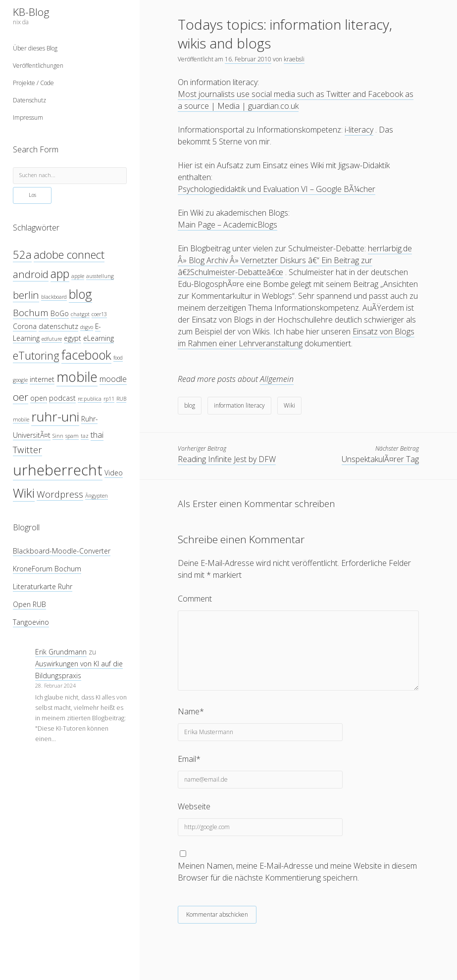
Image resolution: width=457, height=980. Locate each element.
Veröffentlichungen (38, 66)
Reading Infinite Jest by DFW (227, 459)
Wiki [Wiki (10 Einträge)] (24, 493)
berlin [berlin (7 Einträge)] (26, 295)
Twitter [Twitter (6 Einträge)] (27, 449)
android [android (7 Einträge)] (31, 274)
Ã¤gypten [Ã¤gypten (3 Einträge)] (97, 496)
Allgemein (277, 379)
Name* (191, 711)
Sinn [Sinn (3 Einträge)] (58, 436)
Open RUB (29, 604)
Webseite (194, 806)
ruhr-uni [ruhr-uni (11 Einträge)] (55, 417)
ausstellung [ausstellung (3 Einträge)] (100, 276)
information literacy (239, 405)
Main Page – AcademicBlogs (228, 225)
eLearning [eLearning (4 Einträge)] (99, 338)
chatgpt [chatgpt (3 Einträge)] (80, 314)
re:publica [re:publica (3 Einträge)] (90, 399)
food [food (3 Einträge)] (118, 358)
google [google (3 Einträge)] (20, 380)
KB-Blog (31, 12)
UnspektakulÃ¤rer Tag (380, 459)
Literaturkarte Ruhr (43, 586)
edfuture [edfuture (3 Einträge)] (52, 339)
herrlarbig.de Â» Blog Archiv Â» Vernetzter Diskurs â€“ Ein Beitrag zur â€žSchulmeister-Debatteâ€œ (295, 260)
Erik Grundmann (61, 652)
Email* (189, 759)
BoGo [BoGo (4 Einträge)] (60, 313)
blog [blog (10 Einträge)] (80, 294)
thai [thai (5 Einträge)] (97, 435)
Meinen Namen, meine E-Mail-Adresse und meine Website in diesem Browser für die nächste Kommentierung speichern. (297, 872)
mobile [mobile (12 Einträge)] (77, 377)
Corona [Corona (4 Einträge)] (25, 326)
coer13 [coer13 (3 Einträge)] (99, 314)
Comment (195, 599)
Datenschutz (29, 100)
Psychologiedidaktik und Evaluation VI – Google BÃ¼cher (277, 189)
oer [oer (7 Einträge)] (21, 397)
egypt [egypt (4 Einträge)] (73, 338)
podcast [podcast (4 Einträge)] (62, 398)
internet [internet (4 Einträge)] (42, 379)
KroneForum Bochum (47, 569)
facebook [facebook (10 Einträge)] (86, 355)
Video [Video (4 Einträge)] (114, 473)
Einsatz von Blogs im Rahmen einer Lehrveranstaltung (296, 337)
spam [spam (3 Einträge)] (72, 436)
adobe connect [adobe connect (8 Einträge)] (69, 255)
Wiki (289, 405)
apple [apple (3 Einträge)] (78, 276)
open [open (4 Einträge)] (39, 398)
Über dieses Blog (35, 48)
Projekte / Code (33, 83)
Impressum (28, 117)
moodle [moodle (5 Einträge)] (113, 379)
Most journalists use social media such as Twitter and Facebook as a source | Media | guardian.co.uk (296, 100)
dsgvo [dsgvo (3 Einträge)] (87, 327)
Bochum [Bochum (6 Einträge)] (31, 312)
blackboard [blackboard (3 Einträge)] (54, 297)
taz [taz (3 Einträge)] (85, 436)
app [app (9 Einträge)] (60, 274)
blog (190, 405)
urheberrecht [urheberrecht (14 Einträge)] (58, 470)
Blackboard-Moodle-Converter (62, 551)
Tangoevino (31, 622)
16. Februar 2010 (248, 59)
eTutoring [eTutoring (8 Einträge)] (36, 355)
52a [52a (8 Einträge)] (22, 255)
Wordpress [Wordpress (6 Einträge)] (60, 494)
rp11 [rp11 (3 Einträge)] (109, 399)
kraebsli (294, 59)
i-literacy (359, 130)
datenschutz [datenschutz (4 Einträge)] (58, 326)
